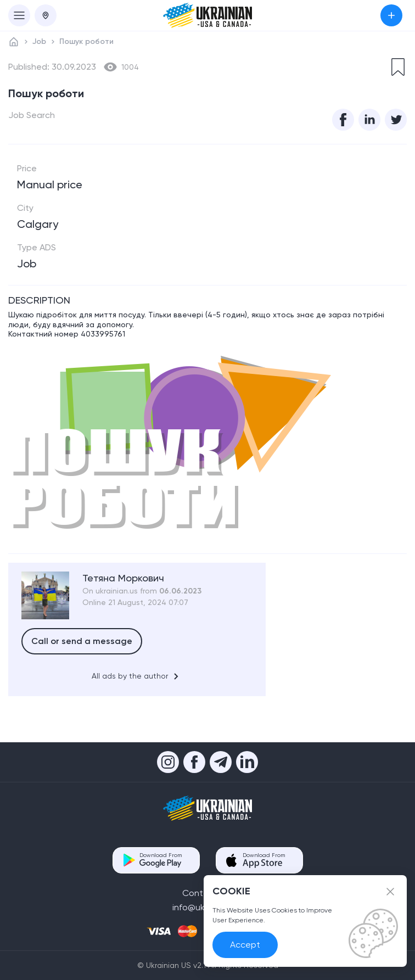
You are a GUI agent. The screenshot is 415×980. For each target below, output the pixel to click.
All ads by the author (137, 676)
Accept (245, 945)
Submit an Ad (391, 15)
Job (39, 41)
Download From (161, 860)
